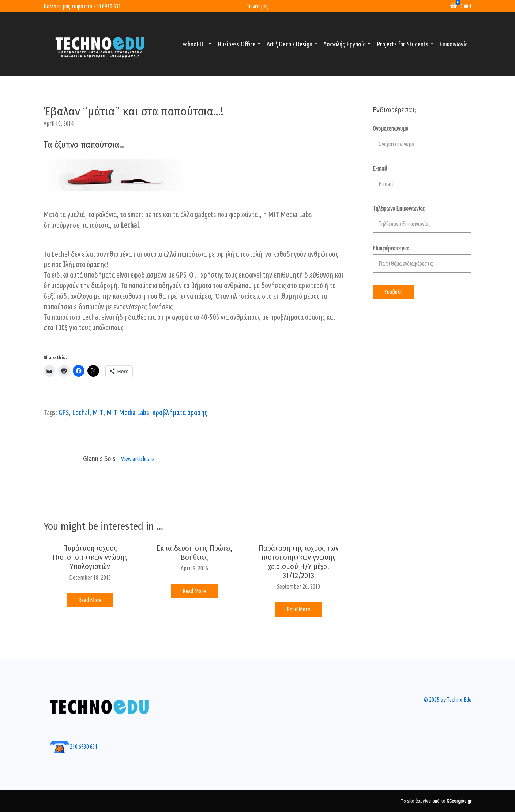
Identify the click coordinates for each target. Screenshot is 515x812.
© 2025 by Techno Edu (448, 700)
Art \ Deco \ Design (290, 44)
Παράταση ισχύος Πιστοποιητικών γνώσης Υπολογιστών (90, 557)
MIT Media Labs (128, 413)
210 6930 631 (107, 6)
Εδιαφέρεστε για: (422, 259)
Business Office (237, 44)
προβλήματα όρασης (180, 413)
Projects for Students (403, 44)
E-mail (422, 179)
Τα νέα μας (257, 6)
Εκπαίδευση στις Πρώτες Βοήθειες (194, 553)
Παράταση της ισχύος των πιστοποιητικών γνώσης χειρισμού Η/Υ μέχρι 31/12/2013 (299, 562)
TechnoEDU (193, 44)
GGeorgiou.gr (459, 801)
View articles (136, 459)
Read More (90, 600)
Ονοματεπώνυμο (422, 139)
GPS (64, 413)
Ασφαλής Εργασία (345, 44)
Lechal (81, 413)
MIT (98, 413)
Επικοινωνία (454, 44)
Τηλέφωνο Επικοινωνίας (422, 219)
